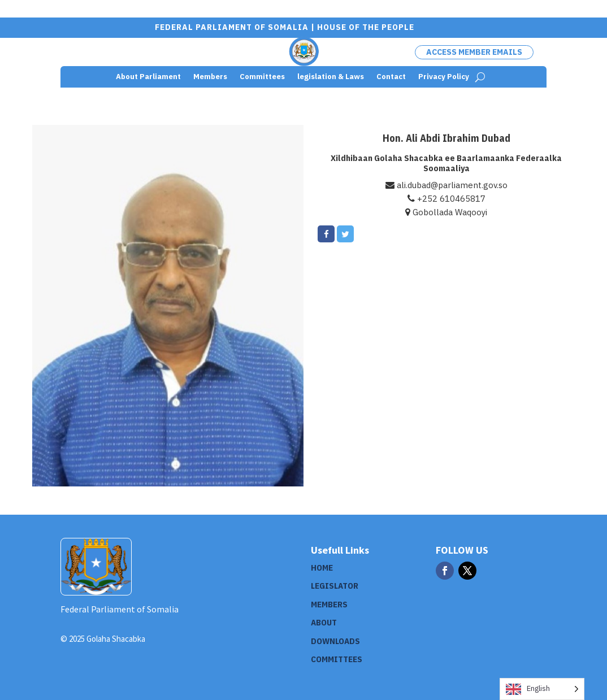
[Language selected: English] (542, 689)
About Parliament (148, 77)
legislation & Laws (331, 77)
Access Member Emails (474, 52)
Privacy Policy (444, 77)
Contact (391, 77)
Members (210, 77)
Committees (262, 77)
